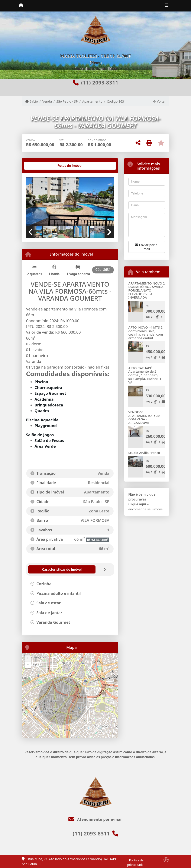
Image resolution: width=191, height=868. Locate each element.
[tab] (40, 166)
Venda (47, 101)
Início (32, 101)
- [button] (28, 665)
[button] (33, 202)
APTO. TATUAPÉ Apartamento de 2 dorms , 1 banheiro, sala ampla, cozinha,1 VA (145, 375)
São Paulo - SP (67, 101)
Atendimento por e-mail (96, 819)
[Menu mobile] (21, 6)
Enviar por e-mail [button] (147, 247)
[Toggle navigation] (167, 6)
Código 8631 (116, 101)
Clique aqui (137, 504)
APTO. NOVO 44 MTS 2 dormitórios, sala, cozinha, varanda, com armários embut (146, 333)
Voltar (160, 101)
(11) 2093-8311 (100, 82)
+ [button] (28, 659)
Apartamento (92, 101)
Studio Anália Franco (144, 453)
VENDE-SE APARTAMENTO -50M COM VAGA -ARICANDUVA (144, 417)
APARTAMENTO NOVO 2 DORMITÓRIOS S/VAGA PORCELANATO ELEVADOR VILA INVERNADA (147, 290)
